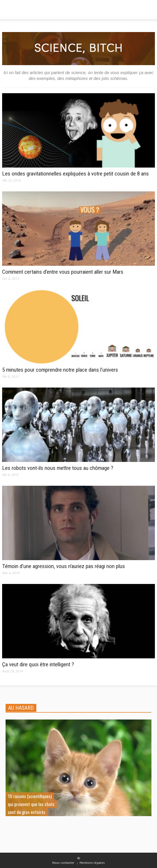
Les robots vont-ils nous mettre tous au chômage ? (58, 468)
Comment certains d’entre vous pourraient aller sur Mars (63, 272)
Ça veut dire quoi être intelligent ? (38, 664)
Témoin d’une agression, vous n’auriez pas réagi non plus (64, 566)
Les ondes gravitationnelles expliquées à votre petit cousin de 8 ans (75, 174)
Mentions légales (92, 863)
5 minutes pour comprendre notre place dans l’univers (60, 370)
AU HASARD (21, 708)
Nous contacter (63, 863)
